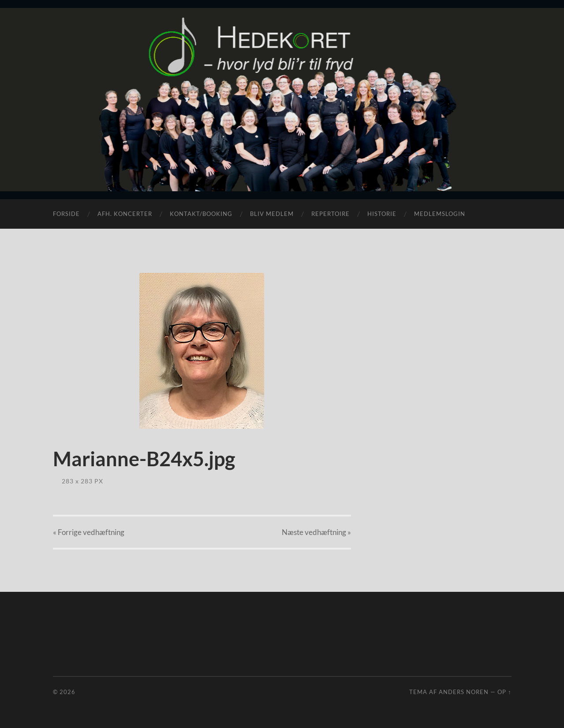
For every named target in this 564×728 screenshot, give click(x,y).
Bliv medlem (272, 214)
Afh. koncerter (125, 214)
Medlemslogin (440, 214)
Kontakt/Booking (201, 214)
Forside (66, 214)
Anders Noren (464, 692)
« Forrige (89, 532)
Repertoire (331, 214)
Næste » (316, 532)
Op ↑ (504, 692)
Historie (382, 214)
